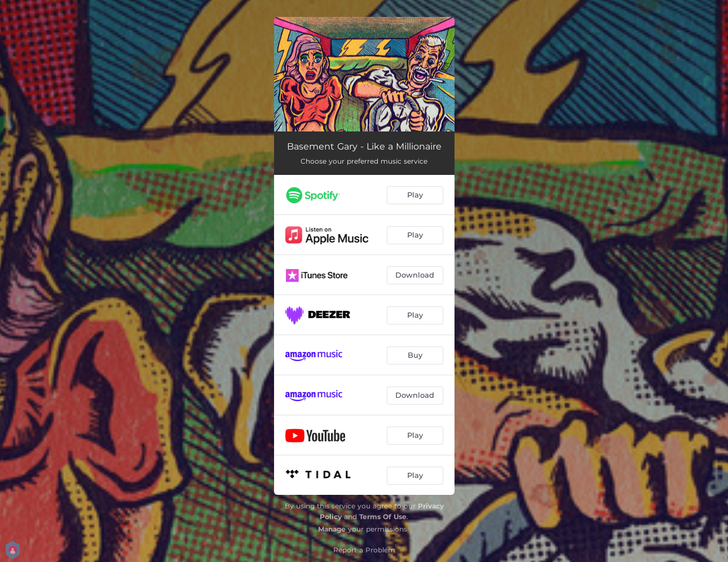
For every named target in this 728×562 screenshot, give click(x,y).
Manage (332, 529)
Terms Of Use (383, 517)
